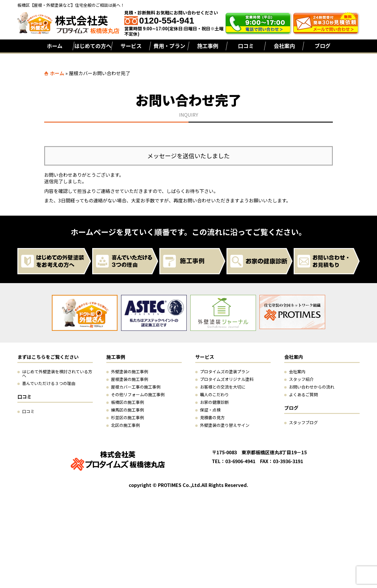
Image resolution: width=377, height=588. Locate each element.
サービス (131, 46)
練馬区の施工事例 (128, 410)
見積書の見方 (212, 417)
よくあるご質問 (303, 394)
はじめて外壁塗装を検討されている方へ (57, 374)
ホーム (55, 46)
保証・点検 (210, 410)
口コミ (246, 46)
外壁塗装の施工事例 (130, 371)
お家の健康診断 (214, 402)
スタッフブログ (303, 422)
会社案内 (284, 46)
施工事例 (208, 46)
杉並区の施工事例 (128, 417)
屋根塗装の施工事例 (130, 379)
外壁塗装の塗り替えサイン (225, 425)
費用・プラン (169, 46)
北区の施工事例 (125, 425)
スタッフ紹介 (301, 379)
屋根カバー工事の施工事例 (136, 387)
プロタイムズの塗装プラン (225, 371)
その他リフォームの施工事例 (138, 394)
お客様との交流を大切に (223, 387)
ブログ (323, 46)
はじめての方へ (93, 46)
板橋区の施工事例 (128, 402)
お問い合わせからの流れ (312, 387)
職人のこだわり (214, 394)
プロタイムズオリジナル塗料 (227, 379)
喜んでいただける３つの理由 (49, 383)
